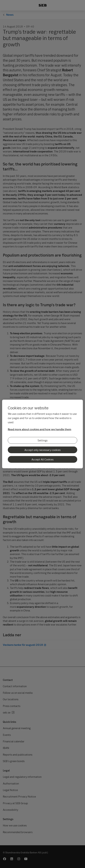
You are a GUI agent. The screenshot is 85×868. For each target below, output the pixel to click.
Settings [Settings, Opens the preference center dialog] (43, 440)
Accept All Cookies (42, 459)
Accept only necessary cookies (42, 450)
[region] (42, 434)
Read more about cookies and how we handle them (39, 429)
